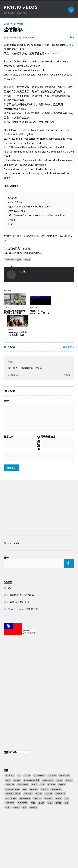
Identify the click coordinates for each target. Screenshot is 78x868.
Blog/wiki (10, 24)
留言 (7, 380)
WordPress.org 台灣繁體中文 (23, 587)
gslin (11, 341)
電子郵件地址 (49, 415)
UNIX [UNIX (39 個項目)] (59, 777)
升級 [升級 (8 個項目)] (50, 781)
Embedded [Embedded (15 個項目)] (48, 759)
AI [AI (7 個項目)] (19, 754)
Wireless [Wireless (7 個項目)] (23, 781)
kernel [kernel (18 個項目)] (52, 763)
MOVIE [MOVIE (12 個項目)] (45, 768)
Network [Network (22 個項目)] (56, 768)
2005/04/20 (14, 354)
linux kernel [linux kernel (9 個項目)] (13, 768)
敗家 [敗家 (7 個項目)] (8, 786)
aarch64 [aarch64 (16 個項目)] (10, 754)
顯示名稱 (10, 415)
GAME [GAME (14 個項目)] (69, 759)
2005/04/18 (28, 38)
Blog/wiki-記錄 (13, 260)
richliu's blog (21, 7)
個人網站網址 (38, 421)
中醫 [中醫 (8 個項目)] (33, 781)
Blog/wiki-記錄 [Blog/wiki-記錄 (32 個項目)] (32, 759)
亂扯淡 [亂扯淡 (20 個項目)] (41, 781)
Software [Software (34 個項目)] (11, 777)
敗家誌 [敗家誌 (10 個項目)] (16, 786)
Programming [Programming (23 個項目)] (13, 772)
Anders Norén (22, 862)
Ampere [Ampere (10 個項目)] (52, 754)
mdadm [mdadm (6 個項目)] (34, 768)
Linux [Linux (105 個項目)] (62, 763)
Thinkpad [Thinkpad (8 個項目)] (25, 777)
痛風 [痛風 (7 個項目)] (25, 786)
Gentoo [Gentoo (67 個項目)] (10, 763)
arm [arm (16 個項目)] (8, 759)
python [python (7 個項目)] (28, 772)
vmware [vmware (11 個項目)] (10, 781)
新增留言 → (69, 326)
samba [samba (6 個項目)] (49, 772)
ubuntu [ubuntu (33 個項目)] (49, 777)
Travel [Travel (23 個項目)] (37, 777)
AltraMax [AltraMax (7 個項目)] (39, 754)
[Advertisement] (39, 487)
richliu (13, 38)
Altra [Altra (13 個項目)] (27, 754)
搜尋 (6, 536)
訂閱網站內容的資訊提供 (21, 573)
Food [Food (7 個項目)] (60, 759)
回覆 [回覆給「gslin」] (68, 354)
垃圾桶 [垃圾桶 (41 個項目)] (58, 781)
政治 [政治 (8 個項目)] (67, 781)
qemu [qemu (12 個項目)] (39, 772)
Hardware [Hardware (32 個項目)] (23, 763)
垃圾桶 (20, 24)
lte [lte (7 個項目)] (25, 768)
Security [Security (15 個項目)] (60, 772)
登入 (10, 566)
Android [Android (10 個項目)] (64, 754)
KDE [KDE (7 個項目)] (42, 763)
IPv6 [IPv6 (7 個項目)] (35, 763)
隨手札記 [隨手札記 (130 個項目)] (34, 786)
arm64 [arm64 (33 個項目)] (17, 759)
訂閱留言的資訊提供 (18, 580)
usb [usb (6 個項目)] (67, 777)
